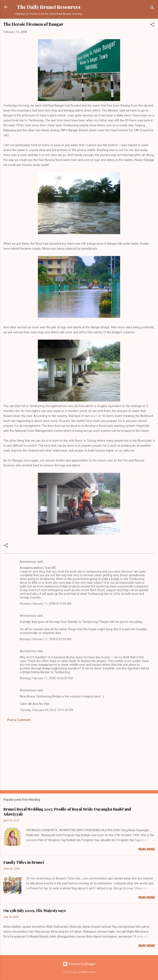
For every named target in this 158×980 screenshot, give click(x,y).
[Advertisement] (79, 755)
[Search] (152, 8)
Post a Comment (19, 720)
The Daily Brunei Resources (49, 7)
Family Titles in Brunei (24, 862)
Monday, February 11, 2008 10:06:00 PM (46, 678)
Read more (147, 849)
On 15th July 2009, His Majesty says (35, 911)
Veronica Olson (88, 972)
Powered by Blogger (79, 964)
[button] (152, 25)
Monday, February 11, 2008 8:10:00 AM (45, 604)
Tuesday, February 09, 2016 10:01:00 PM (46, 710)
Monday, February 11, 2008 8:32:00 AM (45, 639)
